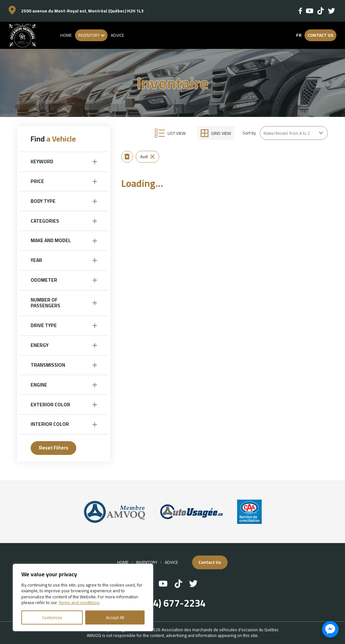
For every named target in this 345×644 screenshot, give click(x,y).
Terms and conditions (79, 602)
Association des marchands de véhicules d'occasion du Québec (220, 630)
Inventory (89, 35)
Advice (117, 35)
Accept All (115, 617)
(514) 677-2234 (172, 603)
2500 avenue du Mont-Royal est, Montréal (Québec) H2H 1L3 (82, 11)
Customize (52, 617)
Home (66, 35)
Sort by (249, 133)
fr (299, 35)
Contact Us (320, 35)
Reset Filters (54, 448)
